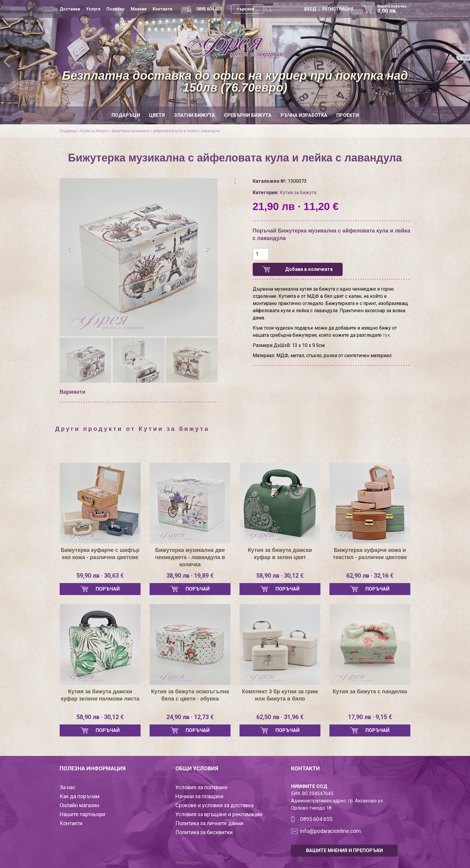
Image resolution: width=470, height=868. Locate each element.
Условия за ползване (201, 787)
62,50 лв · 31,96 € (280, 717)
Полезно (116, 9)
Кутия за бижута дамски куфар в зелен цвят (280, 554)
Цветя (157, 115)
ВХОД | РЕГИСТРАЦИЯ (329, 9)
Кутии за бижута (94, 131)
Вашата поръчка (394, 9)
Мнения (139, 9)
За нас (68, 787)
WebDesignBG (189, 863)
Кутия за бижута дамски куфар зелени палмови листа (100, 695)
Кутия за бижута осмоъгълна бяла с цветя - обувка (190, 695)
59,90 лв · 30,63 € (100, 576)
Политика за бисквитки (204, 832)
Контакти (162, 9)
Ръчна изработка (304, 115)
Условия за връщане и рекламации (219, 814)
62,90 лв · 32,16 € (370, 576)
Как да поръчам (80, 796)
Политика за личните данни (209, 823)
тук (386, 335)
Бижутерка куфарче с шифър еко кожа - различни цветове (100, 554)
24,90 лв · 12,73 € (190, 717)
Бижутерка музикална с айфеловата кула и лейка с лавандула (166, 131)
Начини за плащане (199, 796)
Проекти (348, 115)
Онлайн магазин (79, 805)
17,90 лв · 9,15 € (370, 717)
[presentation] (69, 251)
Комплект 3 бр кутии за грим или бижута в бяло (280, 695)
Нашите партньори (82, 814)
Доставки (70, 9)
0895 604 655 (209, 9)
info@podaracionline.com (330, 831)
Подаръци (126, 115)
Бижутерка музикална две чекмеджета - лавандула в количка (190, 557)
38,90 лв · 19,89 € (190, 576)
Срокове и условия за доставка (214, 805)
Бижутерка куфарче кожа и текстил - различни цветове (370, 554)
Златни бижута (194, 115)
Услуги (93, 9)
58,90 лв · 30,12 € (280, 576)
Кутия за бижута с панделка (370, 692)
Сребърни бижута (248, 115)
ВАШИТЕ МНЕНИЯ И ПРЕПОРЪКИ (344, 850)
